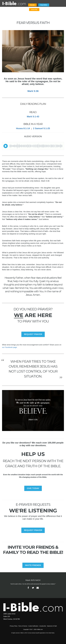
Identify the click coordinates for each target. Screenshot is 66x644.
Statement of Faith (52, 626)
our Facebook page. (10, 347)
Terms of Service (23, 626)
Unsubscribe (43, 626)
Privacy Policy (14, 626)
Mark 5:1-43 (33, 117)
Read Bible (44, 5)
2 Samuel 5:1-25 (42, 128)
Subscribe (34, 10)
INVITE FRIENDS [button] (33, 565)
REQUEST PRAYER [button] (33, 334)
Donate (32, 5)
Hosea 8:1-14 (23, 128)
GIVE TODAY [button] (33, 488)
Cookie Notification (33, 626)
